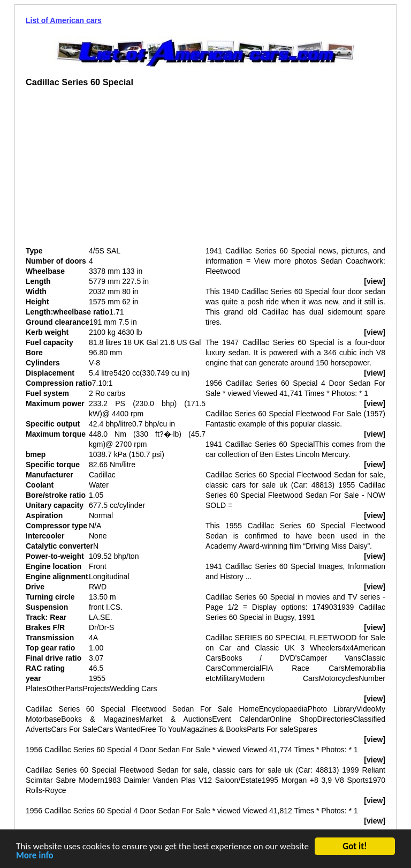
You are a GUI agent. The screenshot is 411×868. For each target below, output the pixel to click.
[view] (375, 281)
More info (35, 856)
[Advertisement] (116, 171)
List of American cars (64, 20)
